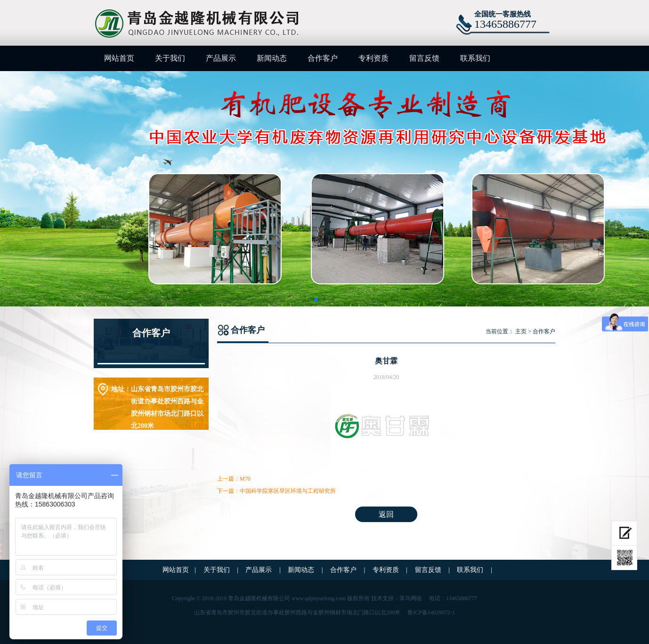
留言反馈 (424, 58)
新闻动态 (272, 58)
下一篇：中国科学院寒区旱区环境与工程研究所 (276, 491)
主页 (521, 331)
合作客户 (323, 58)
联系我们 (475, 58)
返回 (386, 514)
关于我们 (170, 58)
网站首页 (119, 58)
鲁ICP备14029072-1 (431, 612)
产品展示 (221, 58)
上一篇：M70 (234, 479)
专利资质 (373, 58)
